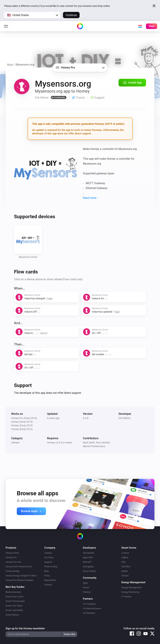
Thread (125, 576)
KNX (124, 562)
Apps (10, 65)
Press (47, 576)
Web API (87, 562)
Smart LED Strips (14, 606)
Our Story (49, 557)
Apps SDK (88, 557)
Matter (125, 571)
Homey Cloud (12, 553)
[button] (32, 15)
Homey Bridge (13, 571)
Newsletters (50, 580)
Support (48, 562)
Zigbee (125, 557)
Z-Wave (125, 553)
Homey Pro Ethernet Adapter (19, 580)
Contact (48, 585)
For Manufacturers (92, 608)
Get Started (88, 553)
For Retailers (89, 613)
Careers (48, 553)
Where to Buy (51, 567)
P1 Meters (126, 597)
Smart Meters (12, 615)
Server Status (90, 571)
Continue (71, 15)
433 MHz (126, 567)
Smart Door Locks (15, 597)
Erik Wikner (125, 418)
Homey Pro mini (13, 562)
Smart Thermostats (15, 601)
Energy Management (131, 587)
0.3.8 (86, 418)
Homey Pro (11, 557)
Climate (15, 443)
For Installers (89, 604)
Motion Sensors (13, 592)
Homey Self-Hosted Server (19, 567)
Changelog (88, 567)
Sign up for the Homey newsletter (25, 628)
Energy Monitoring (130, 592)
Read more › (90, 198)
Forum (86, 587)
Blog (46, 571)
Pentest (87, 592)
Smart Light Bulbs (14, 610)
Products (11, 548)
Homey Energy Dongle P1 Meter (21, 576)
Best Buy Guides (15, 587)
